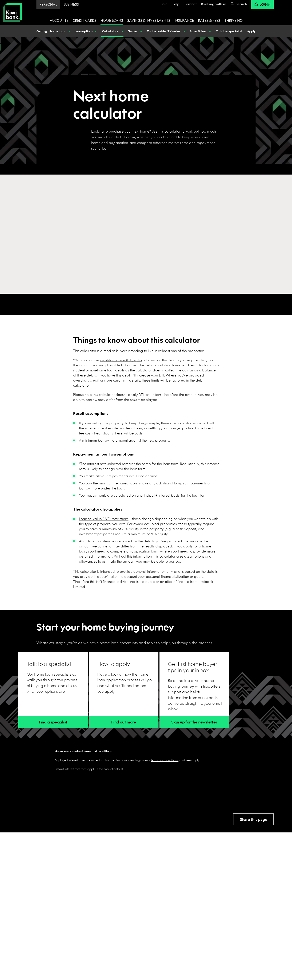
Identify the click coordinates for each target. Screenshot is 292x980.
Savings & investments (149, 20)
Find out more (124, 722)
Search (239, 4)
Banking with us (214, 4)
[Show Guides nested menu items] (141, 31)
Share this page (254, 819)
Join (164, 4)
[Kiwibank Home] (13, 13)
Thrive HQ (233, 20)
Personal (48, 4)
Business (71, 4)
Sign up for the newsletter (194, 722)
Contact (190, 4)
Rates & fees (209, 20)
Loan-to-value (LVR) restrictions (104, 519)
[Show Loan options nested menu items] (96, 31)
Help (176, 4)
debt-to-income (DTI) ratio (121, 360)
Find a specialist (53, 722)
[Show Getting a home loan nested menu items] (68, 31)
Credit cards (84, 20)
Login (263, 4)
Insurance (184, 20)
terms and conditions (165, 760)
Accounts (59, 20)
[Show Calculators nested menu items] (121, 31)
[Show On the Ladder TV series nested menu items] (183, 31)
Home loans (112, 20)
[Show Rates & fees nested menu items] (210, 31)
